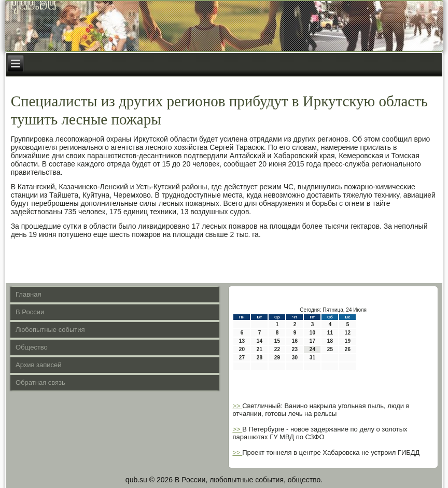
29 (277, 358)
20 (242, 349)
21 (260, 349)
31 (312, 358)
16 (295, 341)
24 (312, 349)
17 (312, 341)
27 (242, 358)
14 (260, 341)
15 (277, 341)
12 (348, 333)
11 (330, 333)
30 (295, 358)
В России (30, 312)
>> (237, 406)
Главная (28, 294)
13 (242, 341)
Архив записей (39, 365)
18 (330, 341)
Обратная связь (40, 382)
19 (348, 341)
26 (348, 349)
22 (277, 349)
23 (295, 349)
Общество (32, 347)
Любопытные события (50, 330)
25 (330, 349)
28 (260, 358)
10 (312, 333)
